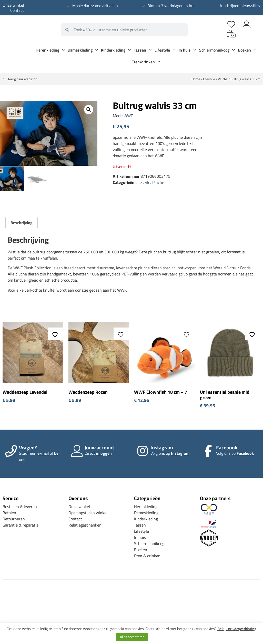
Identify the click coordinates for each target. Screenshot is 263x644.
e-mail (43, 452)
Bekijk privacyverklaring (237, 629)
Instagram (180, 452)
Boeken (247, 50)
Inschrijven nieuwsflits (240, 6)
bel (57, 452)
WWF (128, 116)
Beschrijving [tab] (22, 222)
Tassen (143, 50)
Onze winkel (13, 5)
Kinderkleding (116, 50)
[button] (89, 110)
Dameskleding (83, 50)
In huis (187, 50)
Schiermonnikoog (217, 50)
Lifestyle (165, 50)
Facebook (245, 452)
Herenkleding (50, 50)
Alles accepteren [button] (132, 637)
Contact (17, 10)
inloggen (104, 452)
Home (196, 79)
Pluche (223, 79)
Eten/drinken (146, 62)
